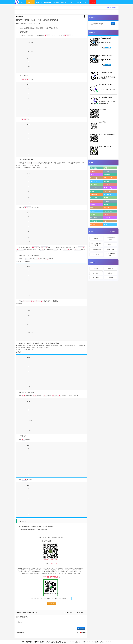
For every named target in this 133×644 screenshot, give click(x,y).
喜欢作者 (52, 603)
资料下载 (64, 2)
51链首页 (96, 269)
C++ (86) (106, 171)
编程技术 (30, 2)
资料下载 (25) (94, 218)
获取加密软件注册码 (39, 642)
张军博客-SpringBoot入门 (110, 254)
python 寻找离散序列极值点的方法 (27, 612)
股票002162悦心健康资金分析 (96, 244)
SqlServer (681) (108, 178)
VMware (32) (107, 191)
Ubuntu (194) (94, 194)
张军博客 (96, 238)
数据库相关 (47, 2)
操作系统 (56, 2)
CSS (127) (107, 214)
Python (21, 16)
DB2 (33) (106, 181)
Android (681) (94, 198)
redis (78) (93, 208)
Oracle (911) (93, 178)
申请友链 (113, 231)
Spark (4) (106, 204)
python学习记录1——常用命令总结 (74, 612)
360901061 (108, 642)
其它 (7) (106, 221)
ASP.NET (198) (108, 194)
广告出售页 (96, 273)
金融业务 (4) (93, 168)
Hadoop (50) (107, 201)
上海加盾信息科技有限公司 (110, 238)
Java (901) (93, 171)
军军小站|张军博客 (27, 642)
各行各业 (72, 2)
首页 (22, 2)
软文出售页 (96, 277)
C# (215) (92, 175)
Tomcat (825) (107, 185)
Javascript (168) (108, 211)
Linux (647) (93, 191)
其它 (79, 2)
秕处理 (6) (93, 224)
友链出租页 (110, 273)
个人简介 (64, 642)
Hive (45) (93, 201)
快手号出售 (96, 254)
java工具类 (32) (94, 221)
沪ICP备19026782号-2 (87, 642)
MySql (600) (93, 181)
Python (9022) (108, 175)
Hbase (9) (93, 204)
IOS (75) (106, 198)
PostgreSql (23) (94, 185)
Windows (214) (108, 188)
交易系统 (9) (107, 218)
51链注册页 (110, 269)
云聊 (85, 2)
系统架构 (39, 2)
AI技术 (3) (107, 224)
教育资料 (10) (108, 168)
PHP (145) (107, 208)
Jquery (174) (94, 211)
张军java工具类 (110, 249)
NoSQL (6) (93, 214)
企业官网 (93, 2)
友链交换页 (110, 277)
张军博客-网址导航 (96, 249)
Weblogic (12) (94, 188)
